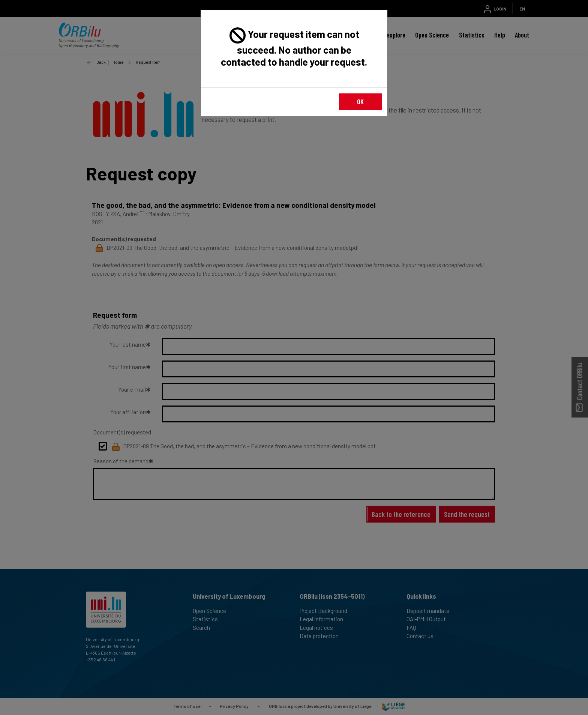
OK (360, 101)
